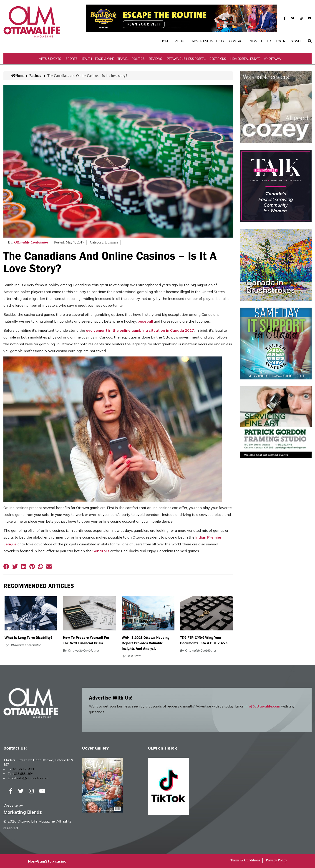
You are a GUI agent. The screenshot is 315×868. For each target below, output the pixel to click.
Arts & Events (50, 59)
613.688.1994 (24, 774)
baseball (145, 321)
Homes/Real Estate (245, 59)
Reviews (156, 59)
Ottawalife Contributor (31, 242)
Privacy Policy (277, 860)
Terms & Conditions (245, 860)
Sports (72, 59)
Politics (138, 59)
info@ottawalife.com (262, 706)
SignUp (297, 41)
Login (281, 41)
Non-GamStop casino (47, 861)
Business (36, 76)
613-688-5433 (23, 769)
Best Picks (218, 59)
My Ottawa (272, 59)
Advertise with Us (208, 41)
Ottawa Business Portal (186, 59)
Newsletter (260, 41)
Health (86, 59)
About (181, 41)
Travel (123, 59)
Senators (101, 551)
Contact (237, 41)
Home (165, 41)
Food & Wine (105, 59)
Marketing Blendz (23, 812)
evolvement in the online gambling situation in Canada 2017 (140, 330)
